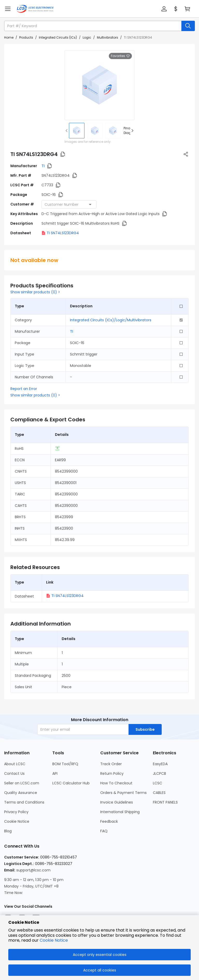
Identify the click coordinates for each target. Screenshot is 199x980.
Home (9, 37)
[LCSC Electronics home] (35, 9)
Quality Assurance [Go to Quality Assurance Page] (21, 793)
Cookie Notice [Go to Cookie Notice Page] (17, 821)
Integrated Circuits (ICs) (58, 37)
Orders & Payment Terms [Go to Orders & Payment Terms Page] (123, 793)
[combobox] (69, 204)
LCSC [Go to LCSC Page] (158, 783)
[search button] (188, 26)
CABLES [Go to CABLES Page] (159, 793)
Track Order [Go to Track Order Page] (111, 764)
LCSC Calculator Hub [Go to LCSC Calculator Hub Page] (71, 783)
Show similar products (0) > (35, 292)
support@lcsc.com (33, 870)
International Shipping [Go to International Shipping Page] (120, 812)
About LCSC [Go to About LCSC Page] (15, 764)
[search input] (93, 26)
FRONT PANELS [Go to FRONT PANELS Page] (165, 802)
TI (43, 166)
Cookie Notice (54, 940)
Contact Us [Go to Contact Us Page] (14, 773)
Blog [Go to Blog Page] (8, 831)
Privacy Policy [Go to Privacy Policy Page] (16, 812)
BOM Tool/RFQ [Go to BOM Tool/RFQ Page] (65, 764)
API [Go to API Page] (55, 773)
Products (26, 37)
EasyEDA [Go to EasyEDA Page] (160, 764)
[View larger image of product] (99, 85)
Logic (87, 37)
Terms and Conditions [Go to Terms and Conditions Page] (24, 802)
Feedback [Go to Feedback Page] (109, 821)
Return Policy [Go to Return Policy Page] (112, 773)
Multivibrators (108, 37)
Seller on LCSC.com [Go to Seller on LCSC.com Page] (22, 783)
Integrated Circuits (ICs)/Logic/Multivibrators (111, 320)
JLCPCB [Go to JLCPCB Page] (159, 773)
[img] (77, 131)
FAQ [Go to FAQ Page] (104, 831)
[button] (164, 9)
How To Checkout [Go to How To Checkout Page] (116, 783)
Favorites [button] (120, 56)
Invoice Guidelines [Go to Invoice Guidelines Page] (117, 802)
